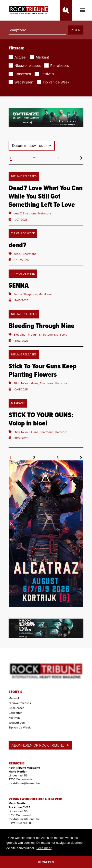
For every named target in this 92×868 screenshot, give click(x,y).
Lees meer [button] (44, 848)
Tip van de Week (20, 727)
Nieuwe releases (20, 703)
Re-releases (16, 708)
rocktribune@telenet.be (24, 783)
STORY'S (15, 692)
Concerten (16, 713)
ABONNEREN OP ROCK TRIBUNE (40, 745)
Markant (14, 698)
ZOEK (76, 30)
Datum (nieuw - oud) (30, 146)
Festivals (14, 718)
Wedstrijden (17, 723)
